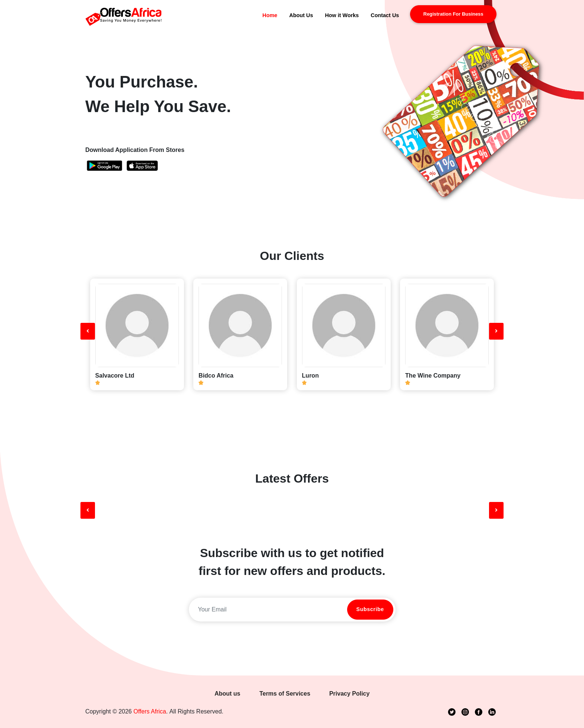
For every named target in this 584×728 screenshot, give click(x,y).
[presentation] (88, 331)
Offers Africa (150, 711)
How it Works (342, 15)
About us (227, 694)
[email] (267, 610)
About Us (301, 15)
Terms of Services (285, 694)
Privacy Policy (350, 694)
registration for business (453, 14)
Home (270, 15)
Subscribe (370, 609)
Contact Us (385, 15)
